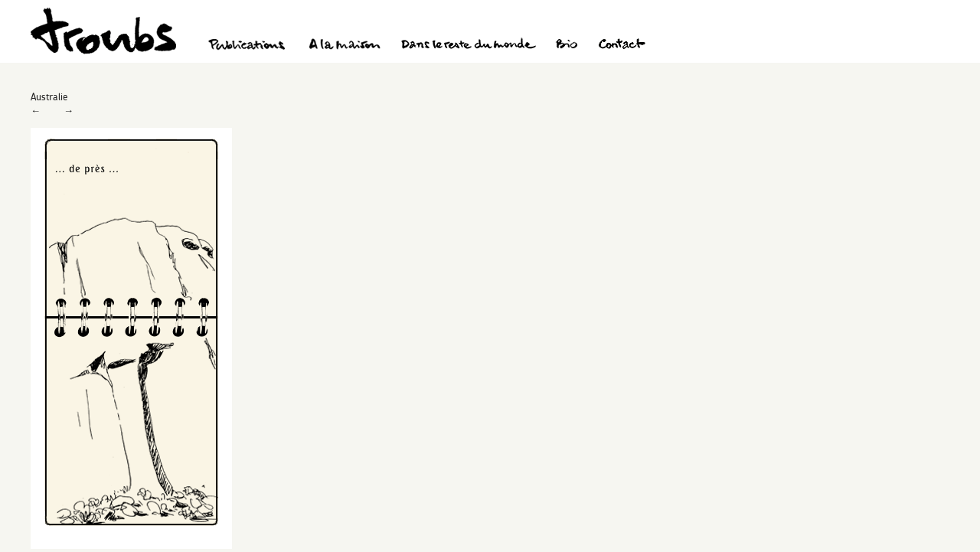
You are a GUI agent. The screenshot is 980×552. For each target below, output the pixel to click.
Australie (49, 96)
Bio (566, 46)
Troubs (103, 31)
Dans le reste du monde (468, 46)
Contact (622, 46)
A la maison (345, 46)
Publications (249, 46)
